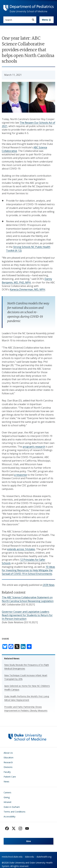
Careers (7, 792)
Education (9, 757)
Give (28, 841)
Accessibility (9, 817)
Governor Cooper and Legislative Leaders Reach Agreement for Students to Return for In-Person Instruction (27, 615)
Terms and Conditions (15, 812)
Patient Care (10, 777)
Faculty (7, 772)
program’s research (34, 447)
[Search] (33, 20)
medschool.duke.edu (12, 857)
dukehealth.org (44, 857)
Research (8, 762)
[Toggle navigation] (47, 20)
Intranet (8, 802)
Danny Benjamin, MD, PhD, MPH (27, 281)
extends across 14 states (21, 549)
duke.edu (29, 857)
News (6, 782)
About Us (8, 753)
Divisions (8, 767)
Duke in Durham (12, 807)
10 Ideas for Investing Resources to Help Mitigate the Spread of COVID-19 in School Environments (28, 570)
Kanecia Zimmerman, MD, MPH (27, 289)
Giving (7, 797)
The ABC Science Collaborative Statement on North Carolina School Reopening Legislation (28, 599)
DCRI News (48, 585)
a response (21, 475)
